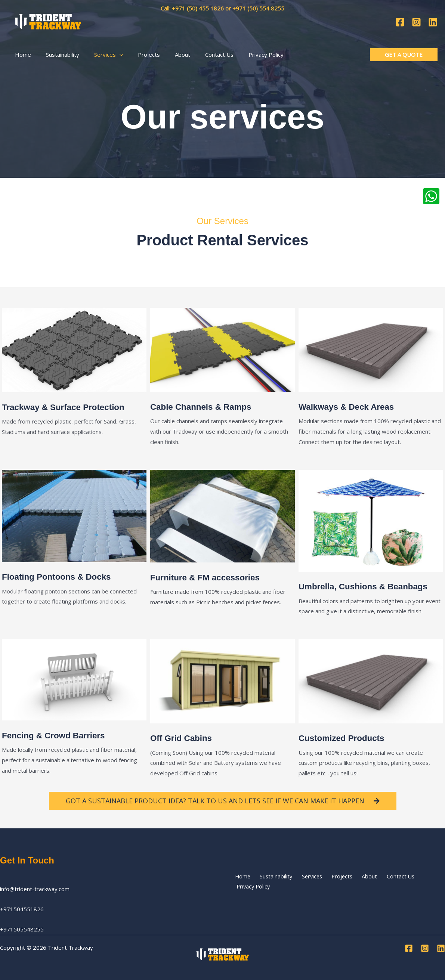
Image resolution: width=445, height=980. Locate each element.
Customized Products (345, 738)
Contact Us (383, 881)
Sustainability (270, 881)
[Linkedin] (433, 21)
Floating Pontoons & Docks (60, 576)
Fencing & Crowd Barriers (57, 735)
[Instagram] (416, 21)
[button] (110, 52)
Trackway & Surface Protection (68, 407)
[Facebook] (400, 21)
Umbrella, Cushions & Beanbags (368, 586)
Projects (331, 881)
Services (303, 881)
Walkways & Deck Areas (350, 407)
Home (240, 881)
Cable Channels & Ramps (205, 407)
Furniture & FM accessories (209, 577)
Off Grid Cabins (183, 738)
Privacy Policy (420, 881)
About (355, 881)
